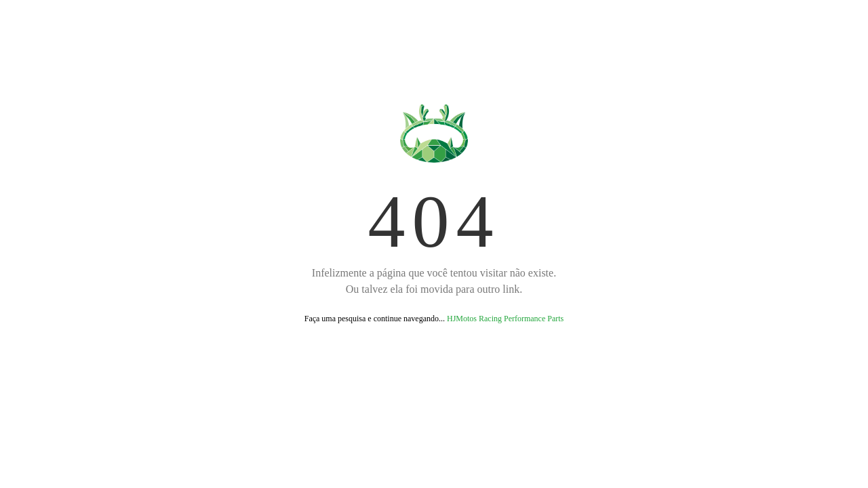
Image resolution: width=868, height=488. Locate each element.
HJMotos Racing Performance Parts (505, 319)
